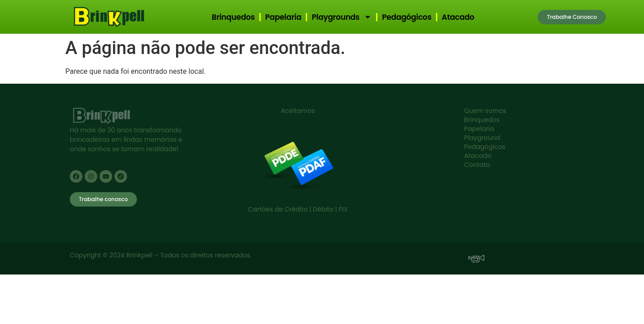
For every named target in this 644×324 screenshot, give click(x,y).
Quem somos (485, 111)
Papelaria (283, 17)
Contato (477, 165)
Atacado (458, 17)
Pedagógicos (407, 17)
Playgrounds (342, 17)
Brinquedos (233, 17)
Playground (482, 138)
